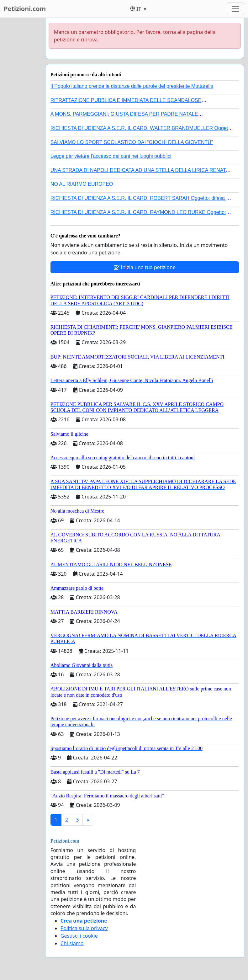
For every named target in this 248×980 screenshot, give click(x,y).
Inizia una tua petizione (145, 267)
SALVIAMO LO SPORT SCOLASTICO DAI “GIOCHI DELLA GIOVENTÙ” (132, 142)
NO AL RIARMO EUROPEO (82, 184)
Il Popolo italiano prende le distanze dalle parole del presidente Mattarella (132, 86)
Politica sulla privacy (84, 928)
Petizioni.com (25, 9)
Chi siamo (72, 943)
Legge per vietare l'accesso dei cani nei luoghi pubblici (111, 156)
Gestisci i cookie (79, 936)
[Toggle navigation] (235, 9)
